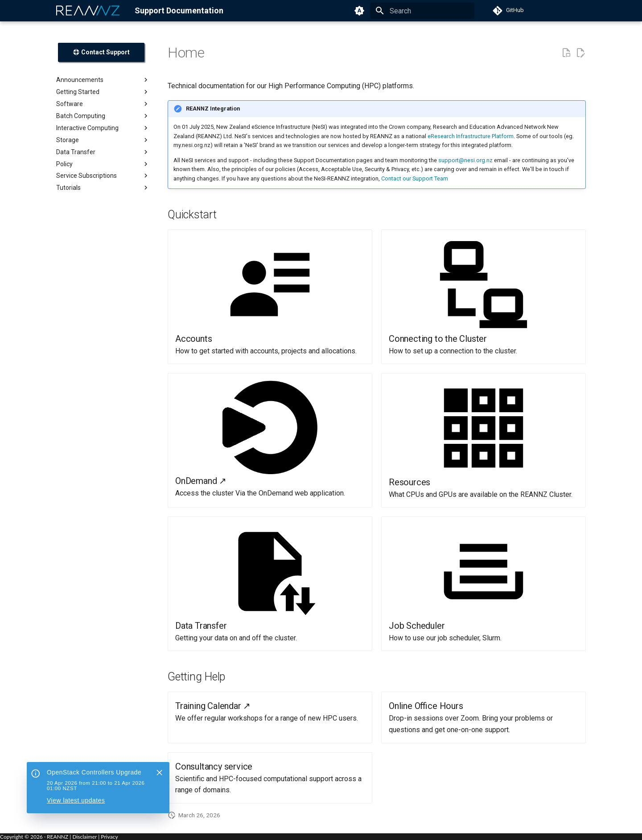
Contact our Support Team (415, 178)
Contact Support (101, 52)
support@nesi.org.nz (465, 160)
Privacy (109, 837)
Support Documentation (179, 10)
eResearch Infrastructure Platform (471, 136)
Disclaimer (84, 837)
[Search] (422, 11)
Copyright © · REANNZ (34, 837)
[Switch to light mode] (359, 11)
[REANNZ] (88, 11)
